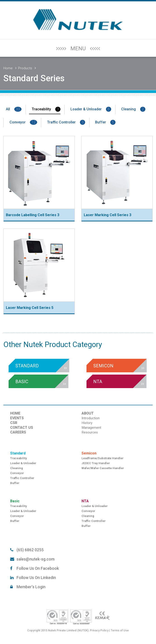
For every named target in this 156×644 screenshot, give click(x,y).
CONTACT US (22, 427)
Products (25, 68)
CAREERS (18, 432)
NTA (85, 501)
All (14, 109)
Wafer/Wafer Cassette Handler (103, 468)
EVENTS (17, 418)
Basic (15, 501)
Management (91, 428)
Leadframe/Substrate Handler (102, 458)
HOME (15, 413)
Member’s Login (31, 587)
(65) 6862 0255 (30, 550)
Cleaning (133, 109)
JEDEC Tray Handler (96, 463)
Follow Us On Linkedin (36, 578)
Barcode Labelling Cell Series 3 (33, 215)
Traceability (46, 109)
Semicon (89, 453)
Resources (90, 432)
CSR (14, 423)
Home (8, 68)
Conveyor (23, 122)
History (87, 423)
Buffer (105, 122)
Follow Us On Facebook (38, 568)
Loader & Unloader (91, 109)
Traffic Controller (66, 122)
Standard (18, 453)
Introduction (91, 418)
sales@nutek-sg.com (36, 559)
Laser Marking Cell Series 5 (30, 308)
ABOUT (88, 413)
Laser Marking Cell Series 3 (108, 215)
